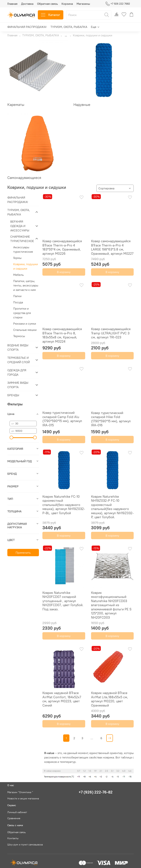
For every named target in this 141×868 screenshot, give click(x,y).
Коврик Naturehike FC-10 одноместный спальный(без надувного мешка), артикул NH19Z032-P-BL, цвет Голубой (64, 505)
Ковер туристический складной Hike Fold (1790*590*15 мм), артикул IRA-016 (111, 419)
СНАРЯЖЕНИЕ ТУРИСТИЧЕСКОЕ (22, 239)
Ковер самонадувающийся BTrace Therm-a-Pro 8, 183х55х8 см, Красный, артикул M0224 (62, 335)
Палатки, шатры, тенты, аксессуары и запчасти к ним (26, 285)
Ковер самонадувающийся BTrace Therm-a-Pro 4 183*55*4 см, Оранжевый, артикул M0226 (62, 247)
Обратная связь (47, 4)
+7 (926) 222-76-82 (96, 792)
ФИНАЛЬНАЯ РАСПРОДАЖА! (27, 27)
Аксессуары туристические (23, 249)
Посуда (18, 302)
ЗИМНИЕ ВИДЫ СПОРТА (18, 385)
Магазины (83, 4)
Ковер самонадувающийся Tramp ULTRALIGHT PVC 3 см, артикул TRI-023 (111, 333)
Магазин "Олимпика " (20, 792)
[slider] (11, 437)
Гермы (17, 258)
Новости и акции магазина (23, 798)
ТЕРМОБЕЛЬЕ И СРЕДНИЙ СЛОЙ (19, 360)
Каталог (51, 15)
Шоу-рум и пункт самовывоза (25, 845)
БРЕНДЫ (13, 395)
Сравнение (14, 818)
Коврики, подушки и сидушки (26, 266)
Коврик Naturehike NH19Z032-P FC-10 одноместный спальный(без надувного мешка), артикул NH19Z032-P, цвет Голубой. (112, 507)
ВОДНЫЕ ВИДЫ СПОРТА (18, 347)
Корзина (67, 4)
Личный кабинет (17, 812)
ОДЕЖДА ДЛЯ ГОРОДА (17, 372)
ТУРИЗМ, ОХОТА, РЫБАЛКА (69, 27)
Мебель (18, 275)
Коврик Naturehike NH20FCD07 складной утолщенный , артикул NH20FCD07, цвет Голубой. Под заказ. (63, 601)
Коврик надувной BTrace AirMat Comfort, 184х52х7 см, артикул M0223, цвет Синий (62, 699)
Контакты (13, 838)
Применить (23, 553)
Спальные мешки (25, 330)
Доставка (27, 4)
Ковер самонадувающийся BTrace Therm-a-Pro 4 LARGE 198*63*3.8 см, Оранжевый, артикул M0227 (112, 247)
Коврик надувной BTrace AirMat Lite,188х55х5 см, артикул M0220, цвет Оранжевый (110, 699)
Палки (17, 296)
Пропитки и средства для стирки (22, 313)
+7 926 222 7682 (118, 4)
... (66, 35)
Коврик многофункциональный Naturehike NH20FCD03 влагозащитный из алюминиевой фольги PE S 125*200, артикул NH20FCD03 (111, 605)
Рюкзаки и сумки (25, 324)
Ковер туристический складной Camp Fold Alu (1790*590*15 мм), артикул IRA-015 (62, 419)
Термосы (19, 336)
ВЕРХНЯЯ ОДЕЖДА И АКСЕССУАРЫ (20, 226)
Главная (12, 4)
